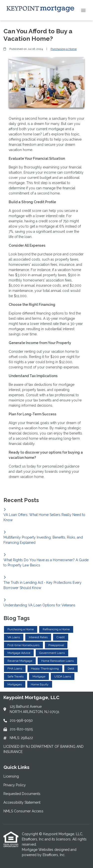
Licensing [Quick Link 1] (11, 776)
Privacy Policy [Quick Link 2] (15, 785)
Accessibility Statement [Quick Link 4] (22, 802)
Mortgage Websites (38, 850)
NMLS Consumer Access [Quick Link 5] (23, 811)
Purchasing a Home (64, 49)
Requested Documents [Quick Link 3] (22, 794)
